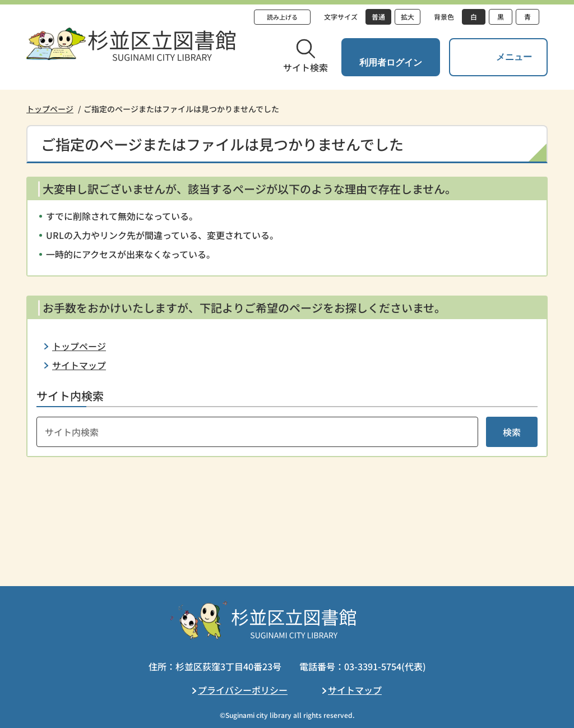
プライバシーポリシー (243, 690)
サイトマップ (79, 365)
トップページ (50, 109)
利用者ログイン (391, 63)
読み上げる (282, 17)
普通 (378, 17)
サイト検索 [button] (305, 67)
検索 (512, 432)
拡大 (408, 17)
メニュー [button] (514, 57)
